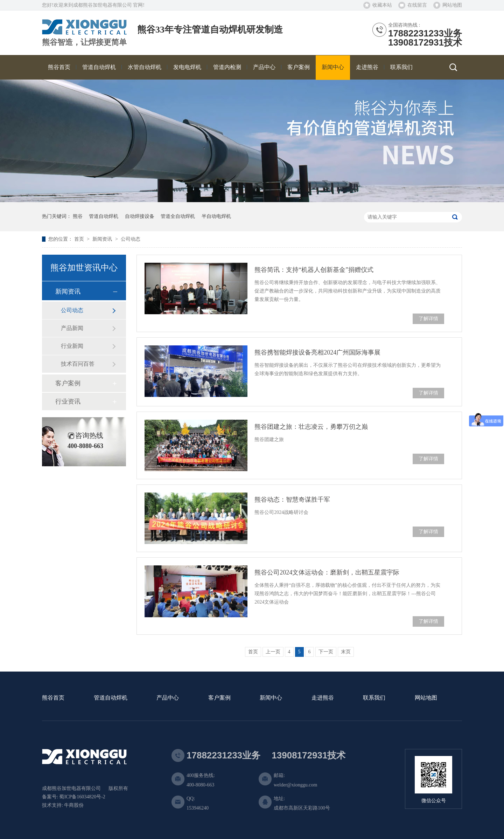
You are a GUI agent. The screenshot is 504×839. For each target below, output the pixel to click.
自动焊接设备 (140, 216)
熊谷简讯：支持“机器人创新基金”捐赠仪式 (314, 270)
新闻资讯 (103, 239)
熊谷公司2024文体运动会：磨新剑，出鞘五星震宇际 (327, 572)
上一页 (273, 652)
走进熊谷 (323, 698)
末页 (346, 652)
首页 (80, 239)
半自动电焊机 (216, 216)
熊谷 (78, 216)
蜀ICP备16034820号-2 (82, 797)
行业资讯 (68, 401)
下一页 (326, 652)
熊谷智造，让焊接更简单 (84, 42)
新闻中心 (271, 698)
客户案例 (68, 383)
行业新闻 (72, 346)
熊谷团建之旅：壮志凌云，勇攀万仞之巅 (311, 427)
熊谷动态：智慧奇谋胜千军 (292, 500)
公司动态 (131, 239)
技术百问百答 (78, 364)
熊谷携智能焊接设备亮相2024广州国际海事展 (317, 352)
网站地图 (452, 5)
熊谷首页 (53, 698)
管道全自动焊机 (178, 216)
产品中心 (168, 698)
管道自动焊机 (104, 216)
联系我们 (374, 698)
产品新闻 (72, 328)
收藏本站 (382, 5)
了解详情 (428, 319)
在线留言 (417, 5)
